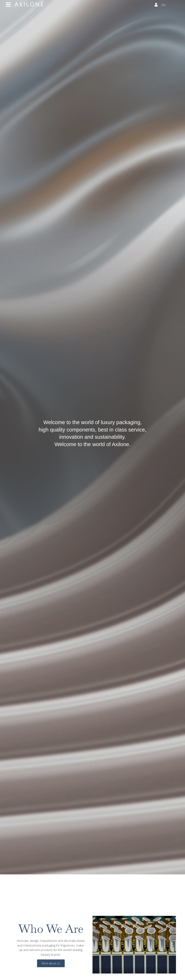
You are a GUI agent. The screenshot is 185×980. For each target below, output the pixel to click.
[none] (171, 5)
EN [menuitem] (164, 5)
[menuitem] (171, 5)
